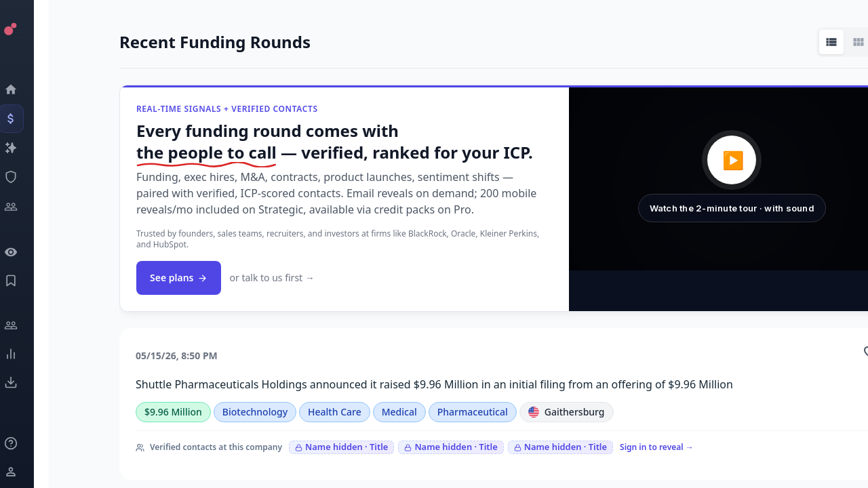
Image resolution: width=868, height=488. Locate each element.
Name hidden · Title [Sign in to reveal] (341, 447)
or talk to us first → (272, 278)
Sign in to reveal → (657, 447)
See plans (179, 278)
